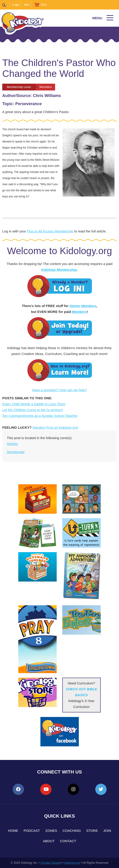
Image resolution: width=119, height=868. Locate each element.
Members (79, 312)
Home (13, 831)
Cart (44, 5)
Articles (12, 444)
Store (92, 831)
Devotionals (16, 452)
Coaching (72, 831)
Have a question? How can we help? (60, 390)
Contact (68, 841)
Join (26, 5)
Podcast (32, 831)
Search (6, 5)
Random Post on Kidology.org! (55, 427)
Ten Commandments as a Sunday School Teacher (40, 416)
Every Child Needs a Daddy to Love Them (34, 404)
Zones (51, 831)
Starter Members (83, 306)
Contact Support (51, 863)
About (49, 841)
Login (16, 5)
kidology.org (72, 863)
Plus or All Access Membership (50, 231)
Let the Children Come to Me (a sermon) (33, 410)
